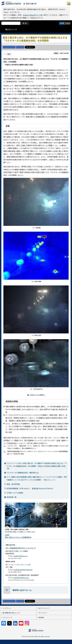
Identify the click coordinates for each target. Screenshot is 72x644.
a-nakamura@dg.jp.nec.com (23, 570)
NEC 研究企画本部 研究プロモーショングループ (21, 548)
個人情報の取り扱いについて (12, 613)
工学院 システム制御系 (15, 493)
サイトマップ (43, 613)
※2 (4, 451)
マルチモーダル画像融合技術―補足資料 (23, 473)
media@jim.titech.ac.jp (21, 578)
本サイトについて (44, 608)
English (68, 23)
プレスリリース (7, 617)
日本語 (62, 23)
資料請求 (41, 617)
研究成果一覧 (12, 497)
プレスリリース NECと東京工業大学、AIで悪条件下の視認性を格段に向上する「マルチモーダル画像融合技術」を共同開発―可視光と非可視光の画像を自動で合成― (37, 466)
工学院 (7, 535)
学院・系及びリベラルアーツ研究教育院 (17, 537)
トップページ (7, 608)
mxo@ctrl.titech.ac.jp (20, 556)
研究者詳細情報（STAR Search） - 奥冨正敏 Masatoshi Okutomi (30, 488)
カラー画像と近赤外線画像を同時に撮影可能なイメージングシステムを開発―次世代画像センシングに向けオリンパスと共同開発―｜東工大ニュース (37, 478)
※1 (4, 446)
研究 (9, 54)
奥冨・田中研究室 (13, 484)
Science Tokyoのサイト (31, 15)
